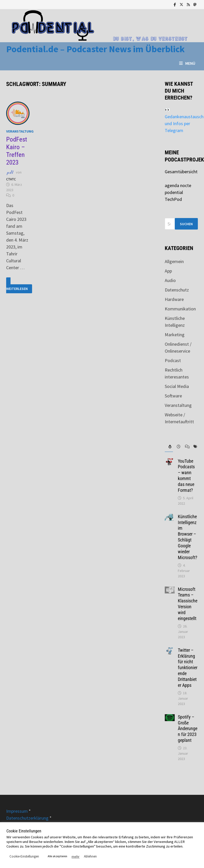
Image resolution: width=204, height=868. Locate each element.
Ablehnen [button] (90, 856)
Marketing (175, 335)
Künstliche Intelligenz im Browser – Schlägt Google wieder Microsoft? (188, 537)
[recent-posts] (177, 447)
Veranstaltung (20, 131)
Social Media (177, 386)
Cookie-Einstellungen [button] (24, 856)
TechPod (173, 199)
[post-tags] (194, 447)
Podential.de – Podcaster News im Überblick (95, 49)
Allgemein (174, 261)
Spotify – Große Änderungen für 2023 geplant (188, 729)
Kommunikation (180, 309)
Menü (187, 63)
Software (173, 396)
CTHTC (11, 179)
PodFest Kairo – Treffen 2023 (17, 151)
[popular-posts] (169, 447)
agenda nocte (178, 185)
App (168, 271)
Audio (170, 280)
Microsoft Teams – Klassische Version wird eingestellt (188, 604)
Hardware (174, 299)
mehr (76, 856)
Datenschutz (177, 290)
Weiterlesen (17, 285)
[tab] (169, 447)
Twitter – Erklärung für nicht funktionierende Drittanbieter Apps (188, 668)
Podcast (173, 360)
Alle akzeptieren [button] (57, 856)
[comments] (185, 447)
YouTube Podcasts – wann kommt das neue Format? (186, 476)
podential (174, 192)
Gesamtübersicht (181, 172)
